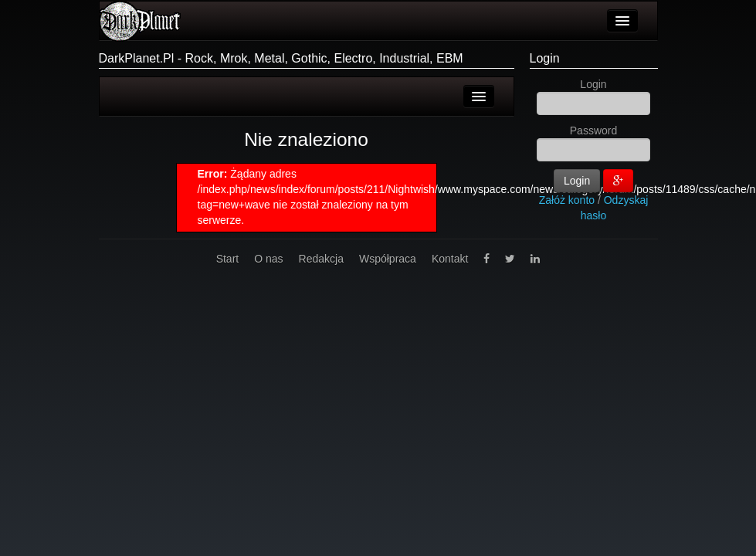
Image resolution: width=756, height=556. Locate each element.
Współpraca (388, 259)
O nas (268, 259)
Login (545, 58)
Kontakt (450, 259)
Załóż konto (567, 200)
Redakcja (321, 259)
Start (228, 259)
